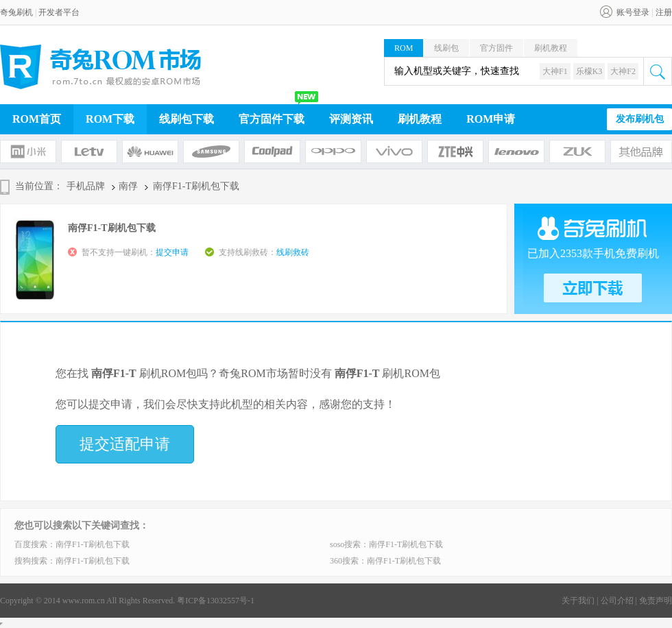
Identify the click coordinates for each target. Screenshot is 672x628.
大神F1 (555, 71)
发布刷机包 (640, 119)
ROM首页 (37, 119)
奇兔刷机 (16, 12)
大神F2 (623, 71)
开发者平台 (59, 12)
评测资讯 (351, 119)
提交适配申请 (125, 444)
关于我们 (578, 601)
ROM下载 (110, 119)
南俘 (128, 186)
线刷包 (446, 48)
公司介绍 (617, 601)
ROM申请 (491, 119)
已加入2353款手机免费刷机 (593, 253)
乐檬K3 (589, 71)
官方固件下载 (272, 119)
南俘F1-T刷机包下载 (93, 544)
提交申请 (172, 252)
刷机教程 (551, 48)
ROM (404, 48)
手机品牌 (86, 186)
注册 (664, 12)
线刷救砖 (293, 252)
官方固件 (496, 48)
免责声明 (656, 601)
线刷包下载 (187, 119)
